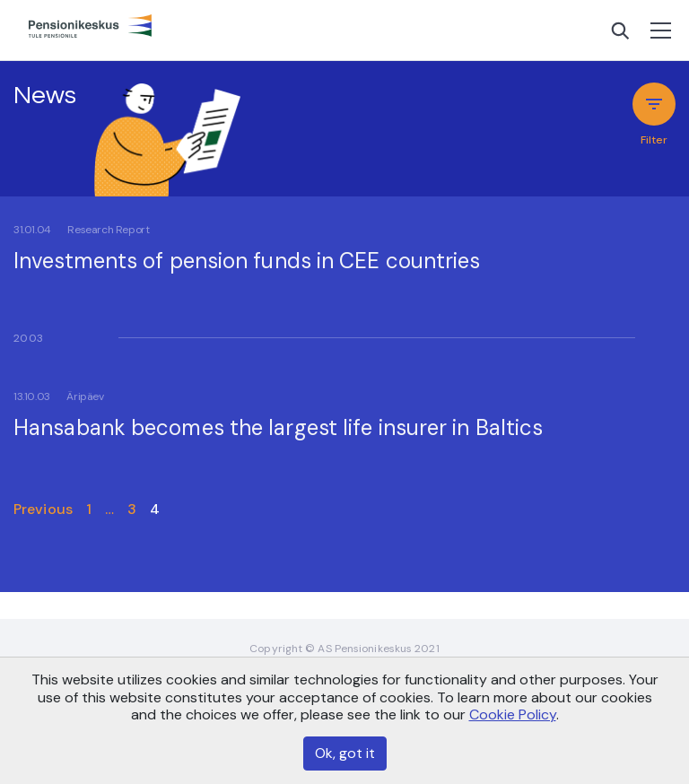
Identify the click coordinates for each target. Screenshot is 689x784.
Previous (43, 509)
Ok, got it (345, 753)
